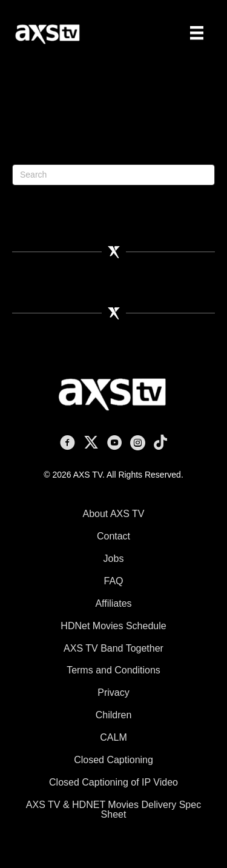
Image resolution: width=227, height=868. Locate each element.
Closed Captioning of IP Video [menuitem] (113, 782)
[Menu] (197, 33)
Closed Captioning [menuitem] (113, 760)
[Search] (113, 175)
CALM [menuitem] (113, 737)
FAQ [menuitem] (113, 581)
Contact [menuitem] (113, 536)
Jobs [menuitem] (114, 559)
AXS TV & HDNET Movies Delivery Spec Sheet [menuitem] (113, 810)
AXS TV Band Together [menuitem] (113, 648)
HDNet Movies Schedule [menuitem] (113, 626)
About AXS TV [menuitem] (114, 514)
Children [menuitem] (114, 715)
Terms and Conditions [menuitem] (113, 670)
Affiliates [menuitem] (113, 603)
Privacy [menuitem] (113, 693)
